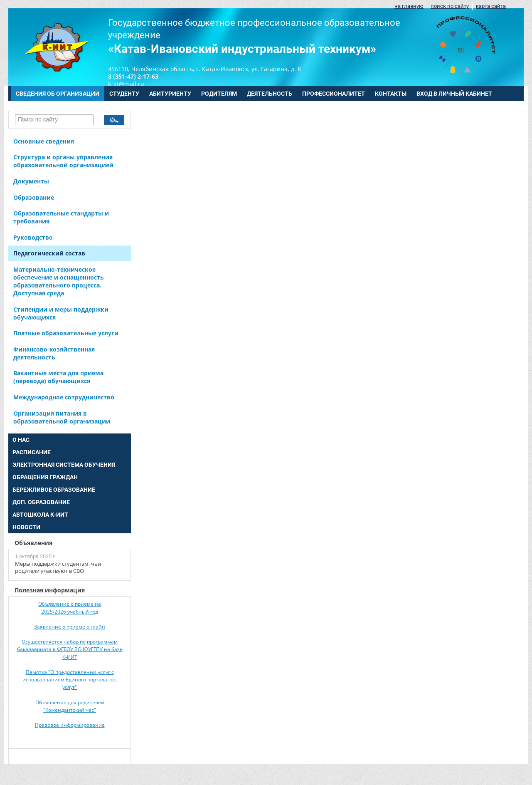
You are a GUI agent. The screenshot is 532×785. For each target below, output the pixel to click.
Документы (31, 181)
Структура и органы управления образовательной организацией (63, 161)
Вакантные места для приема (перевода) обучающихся (58, 377)
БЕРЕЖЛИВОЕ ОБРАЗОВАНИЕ (54, 490)
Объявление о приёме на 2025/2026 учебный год (70, 608)
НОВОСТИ (26, 527)
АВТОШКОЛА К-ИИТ (40, 515)
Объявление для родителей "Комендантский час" (70, 706)
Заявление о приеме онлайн (70, 627)
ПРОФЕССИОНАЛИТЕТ (334, 94)
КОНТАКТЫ (391, 94)
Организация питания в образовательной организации (62, 417)
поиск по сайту (450, 6)
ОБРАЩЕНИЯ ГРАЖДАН (45, 477)
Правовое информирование (70, 725)
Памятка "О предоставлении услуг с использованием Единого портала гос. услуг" (70, 680)
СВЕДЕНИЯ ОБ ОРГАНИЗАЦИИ (58, 94)
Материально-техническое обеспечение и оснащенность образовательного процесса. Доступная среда (59, 281)
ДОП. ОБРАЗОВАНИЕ (41, 502)
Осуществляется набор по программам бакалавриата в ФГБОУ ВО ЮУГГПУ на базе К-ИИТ (70, 649)
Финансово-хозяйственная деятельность (54, 353)
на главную (409, 6)
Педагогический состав (49, 253)
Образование (34, 197)
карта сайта (491, 6)
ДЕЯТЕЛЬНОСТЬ (270, 94)
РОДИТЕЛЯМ (219, 94)
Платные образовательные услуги (66, 333)
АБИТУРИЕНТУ (170, 94)
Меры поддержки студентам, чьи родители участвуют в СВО (58, 567)
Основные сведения (44, 141)
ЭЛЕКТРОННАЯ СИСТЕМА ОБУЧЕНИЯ (64, 465)
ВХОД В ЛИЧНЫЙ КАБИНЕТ (454, 94)
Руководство (33, 237)
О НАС (21, 440)
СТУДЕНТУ (124, 94)
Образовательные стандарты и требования (61, 217)
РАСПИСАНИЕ (32, 452)
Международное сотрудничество (64, 397)
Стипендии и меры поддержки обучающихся (61, 313)
